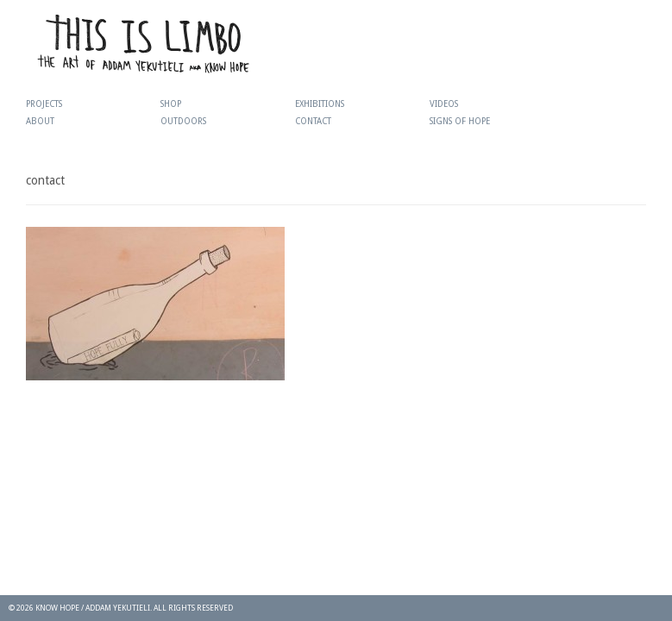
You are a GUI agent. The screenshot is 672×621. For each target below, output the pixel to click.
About (40, 121)
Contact (313, 121)
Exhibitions (320, 104)
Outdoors (183, 121)
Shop (171, 104)
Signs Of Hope (460, 121)
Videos (444, 104)
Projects (44, 104)
